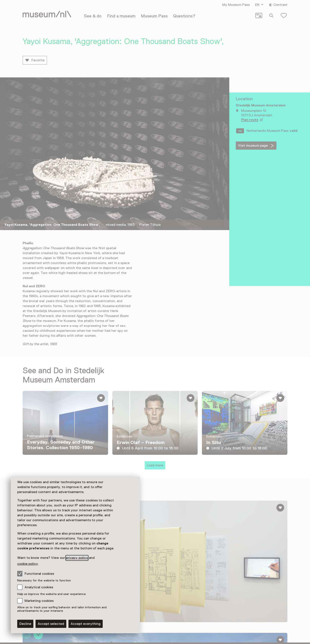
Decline (25, 624)
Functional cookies (36, 573)
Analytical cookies (39, 587)
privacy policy (77, 558)
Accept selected (51, 624)
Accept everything (86, 624)
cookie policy (28, 564)
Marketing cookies (39, 601)
